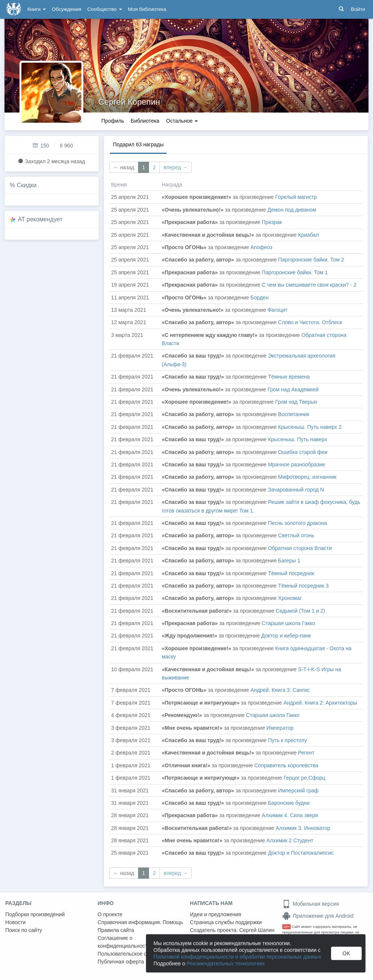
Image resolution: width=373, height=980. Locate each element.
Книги (37, 9)
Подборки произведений (35, 914)
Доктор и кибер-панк (286, 636)
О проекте (110, 914)
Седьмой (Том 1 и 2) (300, 611)
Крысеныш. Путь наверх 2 (310, 427)
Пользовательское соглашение (135, 954)
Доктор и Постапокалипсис (301, 853)
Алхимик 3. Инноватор (303, 828)
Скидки (27, 185)
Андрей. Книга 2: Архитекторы (320, 703)
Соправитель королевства (286, 765)
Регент (306, 753)
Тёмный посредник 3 (303, 586)
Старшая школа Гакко (289, 623)
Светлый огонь (296, 535)
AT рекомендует (40, 219)
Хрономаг (290, 598)
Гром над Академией (293, 389)
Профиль (113, 121)
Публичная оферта (121, 962)
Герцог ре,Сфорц (305, 778)
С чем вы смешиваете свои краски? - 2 (309, 285)
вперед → (176, 167)
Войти (358, 9)
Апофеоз (262, 247)
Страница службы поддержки (226, 922)
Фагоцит (277, 310)
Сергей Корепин (129, 102)
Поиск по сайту (24, 930)
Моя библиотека (147, 9)
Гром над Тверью (296, 402)
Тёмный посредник (291, 573)
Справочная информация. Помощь (140, 922)
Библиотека (145, 121)
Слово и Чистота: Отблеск (310, 322)
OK (346, 953)
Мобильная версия (311, 904)
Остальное (182, 121)
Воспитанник (294, 414)
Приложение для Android (318, 916)
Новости (15, 922)
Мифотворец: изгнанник (307, 477)
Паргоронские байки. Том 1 (295, 272)
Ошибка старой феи (303, 452)
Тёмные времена (289, 377)
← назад (124, 167)
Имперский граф (298, 791)
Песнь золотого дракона (297, 523)
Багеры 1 (289, 561)
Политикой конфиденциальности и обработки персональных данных (237, 957)
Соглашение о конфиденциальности (124, 942)
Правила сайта (116, 930)
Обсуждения (66, 9)
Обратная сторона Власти (300, 548)
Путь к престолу (287, 740)
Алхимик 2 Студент (290, 840)
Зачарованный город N (296, 490)
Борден (260, 298)
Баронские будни (289, 803)
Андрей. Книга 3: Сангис (280, 690)
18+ (287, 927)
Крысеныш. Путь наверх (297, 439)
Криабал (308, 235)
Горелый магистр (296, 197)
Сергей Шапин (257, 930)
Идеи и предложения (216, 914)
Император (280, 728)
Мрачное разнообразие (296, 464)
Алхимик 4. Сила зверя (290, 815)
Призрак (272, 222)
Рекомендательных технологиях (226, 963)
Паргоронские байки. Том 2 (311, 260)
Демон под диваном (292, 210)
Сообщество (105, 9)
